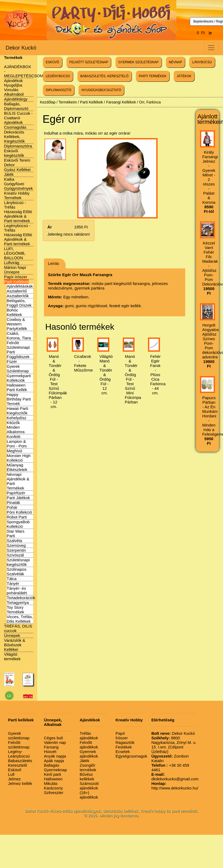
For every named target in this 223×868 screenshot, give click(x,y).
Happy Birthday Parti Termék (19, 399)
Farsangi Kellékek (121, 102)
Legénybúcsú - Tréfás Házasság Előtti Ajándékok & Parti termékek (18, 235)
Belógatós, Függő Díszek (19, 303)
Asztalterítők (18, 296)
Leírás (54, 263)
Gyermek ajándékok (89, 754)
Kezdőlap (48, 102)
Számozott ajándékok (89, 786)
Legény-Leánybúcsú (19, 754)
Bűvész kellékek (87, 777)
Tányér (13, 583)
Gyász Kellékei (17, 170)
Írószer (122, 738)
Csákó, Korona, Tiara (19, 336)
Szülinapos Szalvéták (16, 572)
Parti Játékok (18, 498)
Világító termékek (12, 656)
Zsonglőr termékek (88, 767)
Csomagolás (15, 127)
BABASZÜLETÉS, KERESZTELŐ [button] (105, 76)
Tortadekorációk (21, 598)
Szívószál (15, 555)
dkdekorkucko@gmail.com (175, 777)
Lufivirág (12, 263)
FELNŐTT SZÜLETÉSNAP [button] (89, 62)
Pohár (12, 507)
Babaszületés (20, 761)
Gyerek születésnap (19, 736)
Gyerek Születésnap (18, 369)
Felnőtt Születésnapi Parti (18, 347)
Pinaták (13, 502)
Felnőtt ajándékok (89, 745)
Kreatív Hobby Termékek (17, 195)
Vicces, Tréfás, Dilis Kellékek (20, 619)
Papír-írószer (16, 277)
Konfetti (14, 437)
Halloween (53, 779)
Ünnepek (12, 635)
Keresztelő (18, 765)
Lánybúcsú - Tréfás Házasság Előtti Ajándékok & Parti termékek (18, 212)
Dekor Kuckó (21, 48)
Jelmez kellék (20, 783)
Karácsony (53, 788)
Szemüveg (16, 545)
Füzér (12, 361)
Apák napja (54, 761)
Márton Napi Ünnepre (15, 270)
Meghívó (14, 451)
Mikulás (51, 783)
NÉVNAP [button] (175, 62)
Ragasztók (125, 742)
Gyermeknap (55, 770)
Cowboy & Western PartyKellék (17, 324)
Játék (9, 174)
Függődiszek (18, 357)
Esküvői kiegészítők (14, 153)
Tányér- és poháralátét (17, 591)
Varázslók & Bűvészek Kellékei (15, 645)
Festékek (124, 747)
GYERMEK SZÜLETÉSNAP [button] (139, 62)
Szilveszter (54, 793)
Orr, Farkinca (150, 102)
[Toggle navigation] (211, 48)
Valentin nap (55, 742)
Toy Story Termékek (15, 610)
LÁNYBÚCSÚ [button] (202, 62)
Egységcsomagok (131, 756)
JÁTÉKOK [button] (184, 76)
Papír (120, 733)
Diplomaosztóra (18, 146)
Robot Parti (17, 517)
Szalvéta (14, 541)
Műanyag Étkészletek (17, 467)
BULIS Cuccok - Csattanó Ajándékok (18, 118)
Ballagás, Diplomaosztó (16, 106)
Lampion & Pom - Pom (17, 444)
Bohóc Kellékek (14, 312)
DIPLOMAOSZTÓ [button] (59, 90)
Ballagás (52, 765)
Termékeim (68, 102)
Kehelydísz (16, 418)
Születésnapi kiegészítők (18, 562)
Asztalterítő (17, 291)
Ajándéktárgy (16, 99)
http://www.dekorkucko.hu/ (175, 786)
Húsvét (50, 752)
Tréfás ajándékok (89, 736)
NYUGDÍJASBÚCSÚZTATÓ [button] (101, 90)
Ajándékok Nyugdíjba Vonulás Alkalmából (14, 87)
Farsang (51, 747)
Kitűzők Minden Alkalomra (16, 427)
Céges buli (53, 738)
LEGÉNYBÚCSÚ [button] (58, 76)
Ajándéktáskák (20, 286)
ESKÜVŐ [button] (53, 62)
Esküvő (15, 770)
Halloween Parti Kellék (17, 387)
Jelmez (14, 779)
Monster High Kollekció (19, 458)
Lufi (11, 774)
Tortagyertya (18, 602)
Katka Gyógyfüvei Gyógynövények (18, 184)
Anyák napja (55, 756)
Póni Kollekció (19, 512)
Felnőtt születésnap (19, 745)
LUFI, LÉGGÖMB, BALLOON (15, 253)
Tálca (12, 579)
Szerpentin (16, 550)
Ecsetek (123, 752)
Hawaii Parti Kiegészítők (17, 411)
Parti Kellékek (16, 282)
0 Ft (205, 33)
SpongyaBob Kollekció (18, 524)
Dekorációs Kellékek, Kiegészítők (14, 137)
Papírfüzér (16, 493)
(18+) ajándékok (89, 795)
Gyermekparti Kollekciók (19, 378)
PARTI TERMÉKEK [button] (153, 76)
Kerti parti (53, 774)
